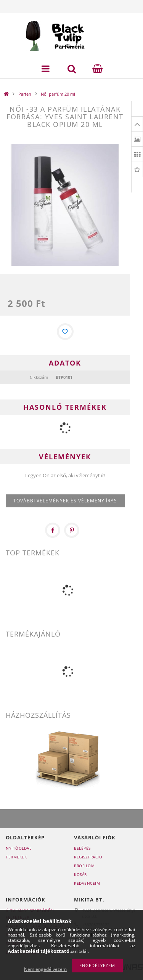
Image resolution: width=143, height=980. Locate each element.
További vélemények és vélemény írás (65, 501)
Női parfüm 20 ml (58, 94)
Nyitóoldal (18, 848)
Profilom (84, 866)
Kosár (80, 874)
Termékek (16, 857)
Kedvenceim (87, 883)
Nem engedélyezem (45, 969)
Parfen (25, 94)
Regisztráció (88, 857)
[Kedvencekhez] (65, 332)
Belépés (82, 848)
